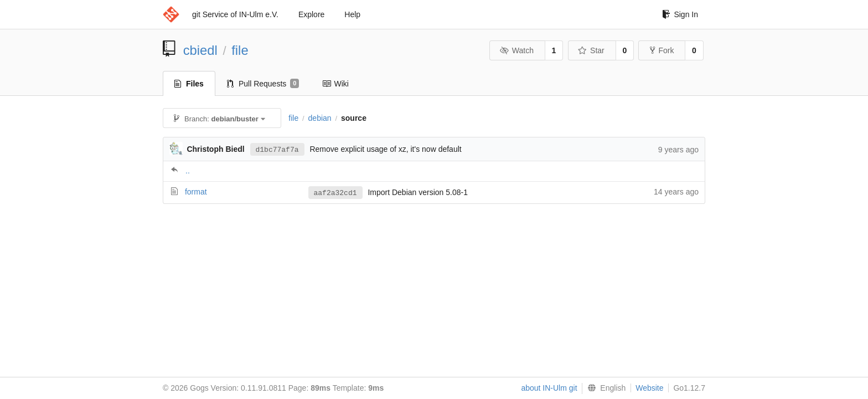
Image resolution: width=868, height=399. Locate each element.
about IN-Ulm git (549, 388)
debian (320, 118)
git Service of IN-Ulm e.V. (235, 14)
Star (591, 50)
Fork (662, 50)
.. (188, 171)
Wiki (335, 84)
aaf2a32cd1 (335, 193)
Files (189, 84)
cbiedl (200, 50)
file (240, 50)
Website (649, 388)
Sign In (680, 14)
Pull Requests (263, 84)
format (196, 192)
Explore (311, 14)
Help (352, 14)
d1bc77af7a (277, 149)
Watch (516, 50)
